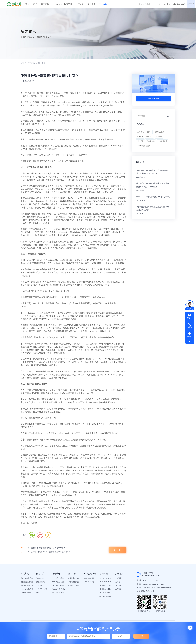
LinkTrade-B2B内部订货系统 (106, 594)
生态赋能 (80, 4)
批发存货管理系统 (106, 598)
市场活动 (118, 587)
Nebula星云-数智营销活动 (59, 594)
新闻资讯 (118, 583)
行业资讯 (44, 63)
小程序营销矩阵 (42, 591)
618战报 (156, 140)
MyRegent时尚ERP (90, 580)
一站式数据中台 (73, 583)
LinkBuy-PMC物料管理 (106, 587)
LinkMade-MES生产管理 (106, 591)
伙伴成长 (91, 4)
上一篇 (49, 549)
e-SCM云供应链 (105, 580)
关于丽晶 (103, 4)
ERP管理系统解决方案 (27, 594)
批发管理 (152, 147)
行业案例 (56, 4)
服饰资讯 (141, 134)
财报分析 (164, 147)
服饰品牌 (141, 147)
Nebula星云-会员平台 (59, 591)
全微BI (39, 594)
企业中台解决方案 (27, 591)
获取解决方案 (154, 99)
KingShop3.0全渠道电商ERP (90, 583)
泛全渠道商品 (156, 153)
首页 (27, 4)
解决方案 (45, 4)
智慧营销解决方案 (27, 583)
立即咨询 (190, 4)
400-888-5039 (152, 577)
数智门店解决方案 (27, 580)
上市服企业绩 (143, 140)
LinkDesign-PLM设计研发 (106, 583)
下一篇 (51, 553)
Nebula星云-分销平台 (59, 583)
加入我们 (118, 591)
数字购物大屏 (41, 583)
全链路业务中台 (73, 580)
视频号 (151, 134)
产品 (35, 4)
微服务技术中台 (73, 587)
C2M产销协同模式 (145, 159)
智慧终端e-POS (42, 580)
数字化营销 (142, 153)
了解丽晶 (118, 580)
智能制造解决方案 (27, 587)
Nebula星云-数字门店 (59, 587)
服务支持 (68, 4)
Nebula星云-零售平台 (59, 580)
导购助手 (39, 587)
